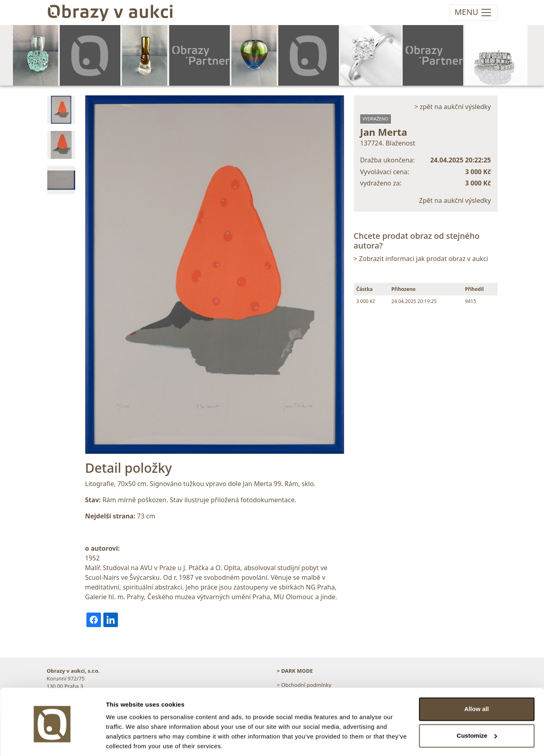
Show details (125, 740)
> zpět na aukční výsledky (453, 107)
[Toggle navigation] (473, 13)
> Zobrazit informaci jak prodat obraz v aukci (421, 259)
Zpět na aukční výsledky (455, 200)
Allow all (477, 681)
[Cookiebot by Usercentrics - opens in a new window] (52, 740)
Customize (477, 707)
